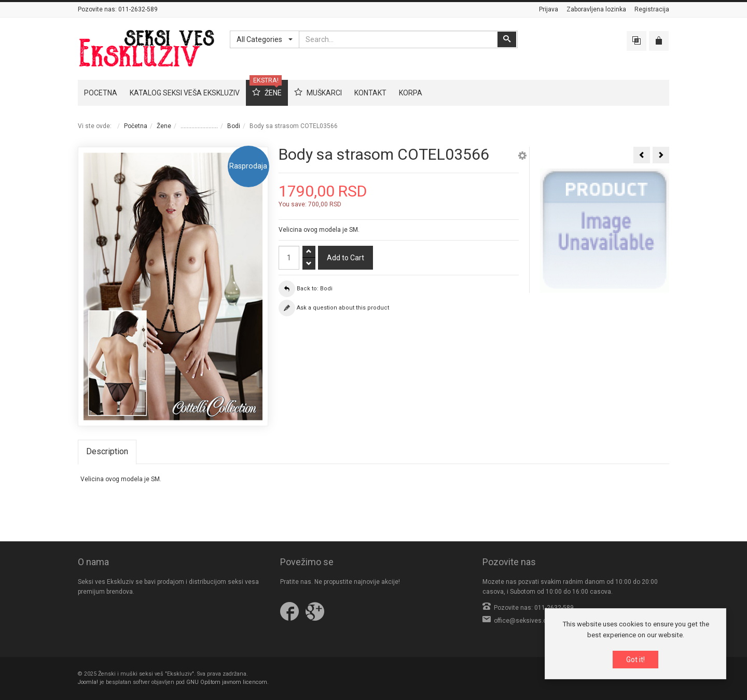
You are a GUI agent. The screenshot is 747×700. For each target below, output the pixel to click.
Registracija (652, 9)
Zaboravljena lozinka (596, 9)
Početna (136, 126)
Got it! (635, 661)
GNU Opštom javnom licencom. (227, 682)
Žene (164, 126)
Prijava (549, 9)
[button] (522, 157)
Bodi (234, 126)
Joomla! (88, 682)
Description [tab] (107, 451)
